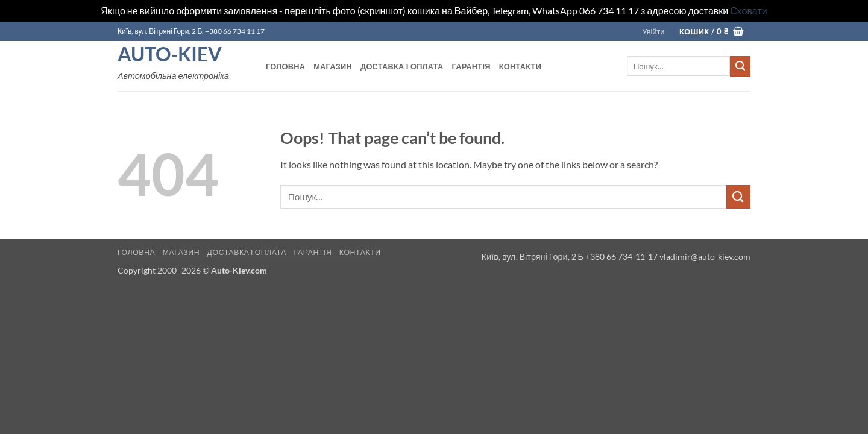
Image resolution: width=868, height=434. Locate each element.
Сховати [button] (748, 11)
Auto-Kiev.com (239, 270)
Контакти (520, 66)
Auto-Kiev (170, 54)
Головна (285, 66)
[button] (653, 31)
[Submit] (740, 66)
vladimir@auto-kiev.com (705, 256)
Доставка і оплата (402, 66)
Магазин (333, 66)
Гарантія (471, 66)
